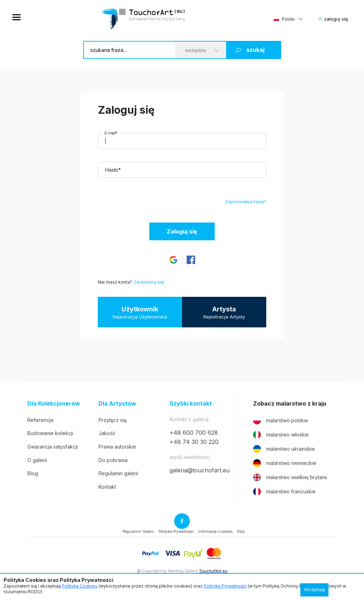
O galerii (37, 460)
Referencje (41, 420)
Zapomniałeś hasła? (246, 202)
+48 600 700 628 (194, 433)
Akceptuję (314, 590)
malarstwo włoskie (281, 435)
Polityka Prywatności (176, 531)
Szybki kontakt (191, 404)
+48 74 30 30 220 (194, 442)
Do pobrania (113, 460)
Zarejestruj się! (149, 282)
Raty (241, 531)
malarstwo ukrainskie (284, 449)
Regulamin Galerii (138, 531)
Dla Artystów (117, 404)
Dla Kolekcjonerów (54, 404)
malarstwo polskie (281, 420)
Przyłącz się (113, 420)
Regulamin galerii (118, 473)
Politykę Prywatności (225, 586)
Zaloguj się (182, 231)
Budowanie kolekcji (50, 433)
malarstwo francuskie (284, 492)
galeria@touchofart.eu (200, 470)
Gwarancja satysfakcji (53, 447)
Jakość (107, 433)
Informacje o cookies (215, 531)
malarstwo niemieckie (285, 463)
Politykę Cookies (80, 586)
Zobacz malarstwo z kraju (290, 404)
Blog (33, 473)
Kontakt (107, 487)
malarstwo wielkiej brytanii (290, 477)
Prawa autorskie (117, 447)
